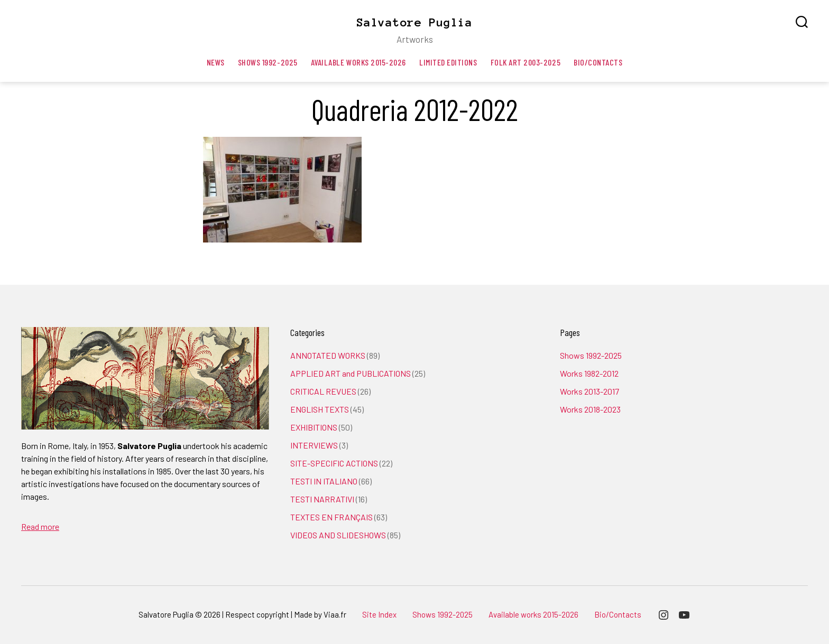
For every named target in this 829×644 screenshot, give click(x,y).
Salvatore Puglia (414, 22)
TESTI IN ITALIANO (324, 481)
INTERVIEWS (314, 445)
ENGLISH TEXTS (320, 409)
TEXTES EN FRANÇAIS (331, 517)
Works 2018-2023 (590, 409)
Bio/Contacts (598, 62)
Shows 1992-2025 (268, 62)
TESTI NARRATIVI (322, 499)
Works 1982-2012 (589, 373)
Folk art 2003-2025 (526, 62)
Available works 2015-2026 (358, 62)
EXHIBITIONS (314, 427)
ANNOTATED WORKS (328, 355)
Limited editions (448, 62)
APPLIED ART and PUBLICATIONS (351, 373)
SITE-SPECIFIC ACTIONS (334, 463)
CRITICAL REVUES (323, 391)
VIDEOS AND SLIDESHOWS (338, 535)
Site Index (379, 614)
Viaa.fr (335, 614)
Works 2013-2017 (589, 391)
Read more (40, 526)
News (216, 62)
